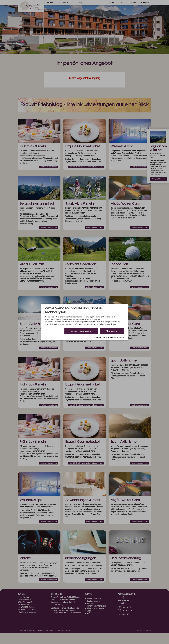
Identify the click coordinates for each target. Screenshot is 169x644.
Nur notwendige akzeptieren (81, 331)
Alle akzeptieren (112, 331)
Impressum (121, 337)
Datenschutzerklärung (109, 337)
